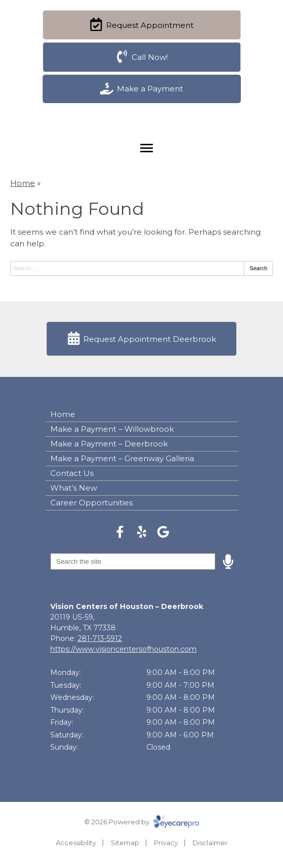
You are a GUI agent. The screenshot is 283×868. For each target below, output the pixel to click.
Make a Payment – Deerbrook (109, 444)
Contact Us (72, 473)
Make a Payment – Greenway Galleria (122, 458)
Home (23, 183)
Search (258, 268)
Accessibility (76, 843)
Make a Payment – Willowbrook (112, 429)
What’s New (74, 488)
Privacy (166, 843)
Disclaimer (210, 843)
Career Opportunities (91, 503)
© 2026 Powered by (142, 822)
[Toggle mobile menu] (147, 148)
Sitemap (125, 843)
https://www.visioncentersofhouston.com (123, 649)
